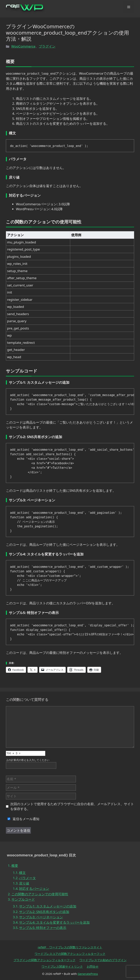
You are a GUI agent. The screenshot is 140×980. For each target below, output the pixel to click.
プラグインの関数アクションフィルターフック (45, 960)
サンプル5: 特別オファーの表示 (43, 928)
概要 (15, 866)
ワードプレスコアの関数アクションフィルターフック (70, 954)
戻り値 (24, 883)
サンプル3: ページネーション (41, 917)
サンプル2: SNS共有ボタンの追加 (44, 912)
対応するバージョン (34, 889)
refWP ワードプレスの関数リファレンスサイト (70, 947)
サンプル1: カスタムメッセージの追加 (48, 906)
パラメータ (27, 878)
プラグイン (47, 46)
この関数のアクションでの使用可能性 (40, 894)
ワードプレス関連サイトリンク (62, 966)
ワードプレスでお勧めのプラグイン (103, 960)
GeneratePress (88, 974)
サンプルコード (23, 899)
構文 (22, 873)
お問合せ (93, 966)
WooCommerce (23, 46)
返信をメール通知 (23, 819)
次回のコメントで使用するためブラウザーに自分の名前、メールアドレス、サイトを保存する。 (72, 806)
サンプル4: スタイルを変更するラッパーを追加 (54, 922)
